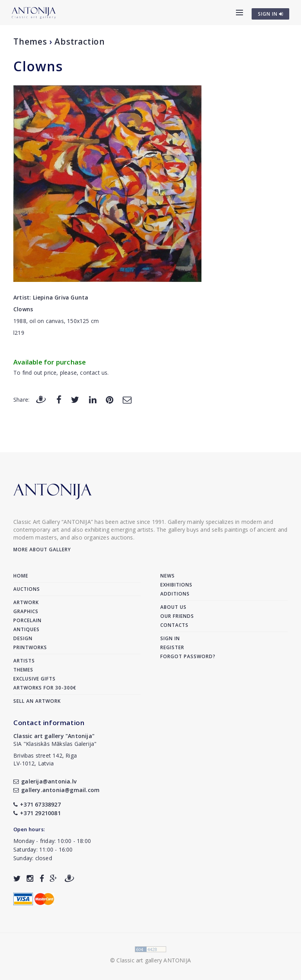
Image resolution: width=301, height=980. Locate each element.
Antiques (26, 629)
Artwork (26, 602)
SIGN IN (271, 14)
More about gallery (42, 550)
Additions (175, 594)
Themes (30, 42)
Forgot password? (188, 656)
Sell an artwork (37, 701)
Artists (24, 661)
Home (21, 576)
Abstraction (80, 42)
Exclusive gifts (34, 679)
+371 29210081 (37, 813)
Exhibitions (176, 585)
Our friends (177, 616)
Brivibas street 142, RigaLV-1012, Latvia (45, 759)
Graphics (26, 611)
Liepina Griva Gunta (61, 297)
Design (23, 638)
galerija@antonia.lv (45, 781)
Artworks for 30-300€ (45, 688)
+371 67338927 (37, 804)
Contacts (174, 625)
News (168, 576)
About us (173, 607)
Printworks (30, 647)
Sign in (170, 638)
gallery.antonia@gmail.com (56, 790)
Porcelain (27, 620)
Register (172, 647)
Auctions (27, 589)
